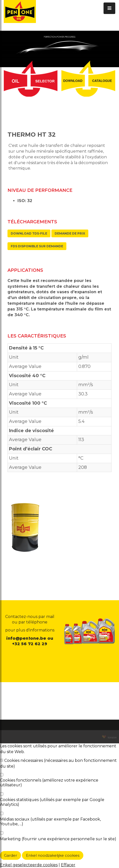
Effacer (68, 865)
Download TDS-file (29, 233)
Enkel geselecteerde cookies (29, 865)
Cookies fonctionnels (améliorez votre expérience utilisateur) (49, 783)
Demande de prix (70, 233)
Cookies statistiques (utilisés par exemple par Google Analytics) (52, 802)
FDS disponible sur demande (37, 246)
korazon (112, 737)
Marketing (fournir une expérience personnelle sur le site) (58, 839)
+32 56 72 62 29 (30, 644)
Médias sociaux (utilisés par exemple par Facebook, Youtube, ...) (50, 822)
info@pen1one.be (26, 638)
